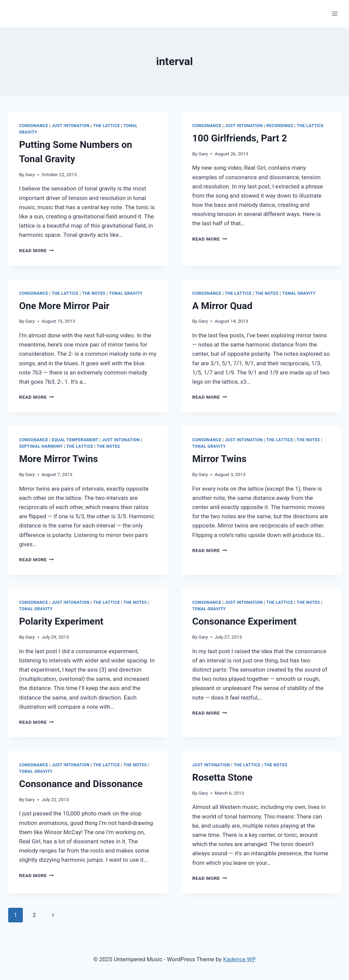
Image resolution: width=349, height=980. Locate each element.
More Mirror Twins (58, 459)
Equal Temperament (75, 440)
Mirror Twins (219, 459)
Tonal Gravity (126, 293)
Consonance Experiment (244, 621)
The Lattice (107, 126)
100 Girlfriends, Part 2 (240, 138)
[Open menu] (335, 13)
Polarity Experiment (61, 621)
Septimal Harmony (41, 446)
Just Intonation (71, 126)
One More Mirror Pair (64, 306)
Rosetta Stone (222, 777)
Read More (36, 250)
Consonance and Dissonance (81, 784)
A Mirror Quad (222, 306)
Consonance (34, 126)
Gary (30, 174)
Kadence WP (240, 959)
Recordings (280, 126)
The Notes (94, 293)
